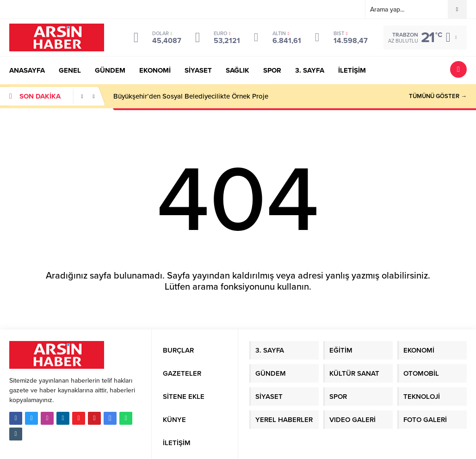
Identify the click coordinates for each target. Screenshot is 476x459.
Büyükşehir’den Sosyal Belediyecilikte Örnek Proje (191, 96)
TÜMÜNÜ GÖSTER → (438, 96)
